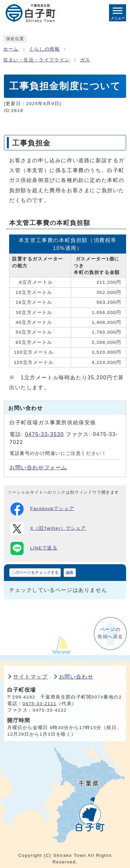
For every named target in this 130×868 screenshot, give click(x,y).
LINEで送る (34, 548)
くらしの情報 (45, 49)
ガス (85, 60)
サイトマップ (30, 677)
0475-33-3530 (44, 434)
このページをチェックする (35, 572)
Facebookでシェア (42, 509)
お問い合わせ (76, 677)
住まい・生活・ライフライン (37, 60)
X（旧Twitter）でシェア (48, 529)
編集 (70, 572)
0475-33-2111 (40, 704)
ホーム (11, 49)
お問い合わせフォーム (38, 467)
